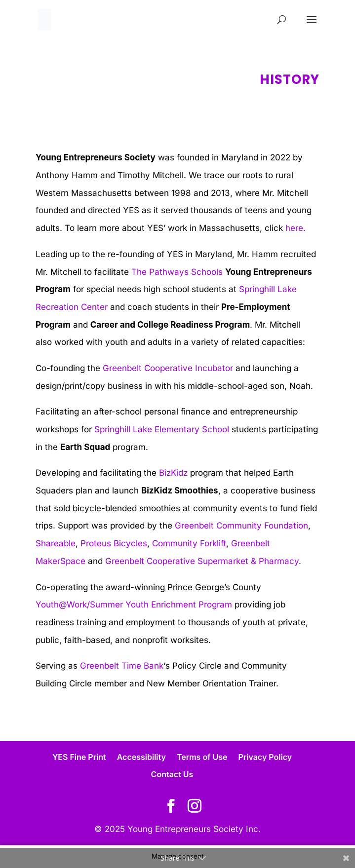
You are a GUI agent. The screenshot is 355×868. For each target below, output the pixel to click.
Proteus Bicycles (114, 543)
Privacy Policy (265, 757)
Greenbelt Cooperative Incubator (168, 368)
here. (296, 228)
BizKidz (173, 473)
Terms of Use (202, 757)
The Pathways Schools (178, 272)
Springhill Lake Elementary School (162, 429)
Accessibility (141, 757)
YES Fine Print (79, 757)
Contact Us (172, 774)
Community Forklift (189, 543)
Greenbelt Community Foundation (241, 526)
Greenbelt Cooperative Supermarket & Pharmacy (202, 561)
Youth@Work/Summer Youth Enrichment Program (134, 604)
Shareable (56, 543)
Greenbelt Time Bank (122, 666)
